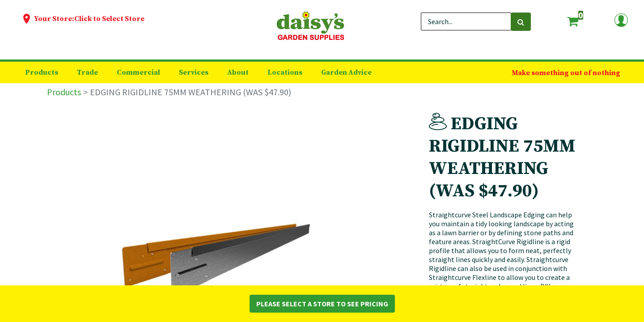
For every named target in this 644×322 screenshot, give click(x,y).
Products (64, 92)
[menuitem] (42, 72)
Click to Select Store (109, 19)
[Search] (521, 22)
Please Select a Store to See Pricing (322, 304)
